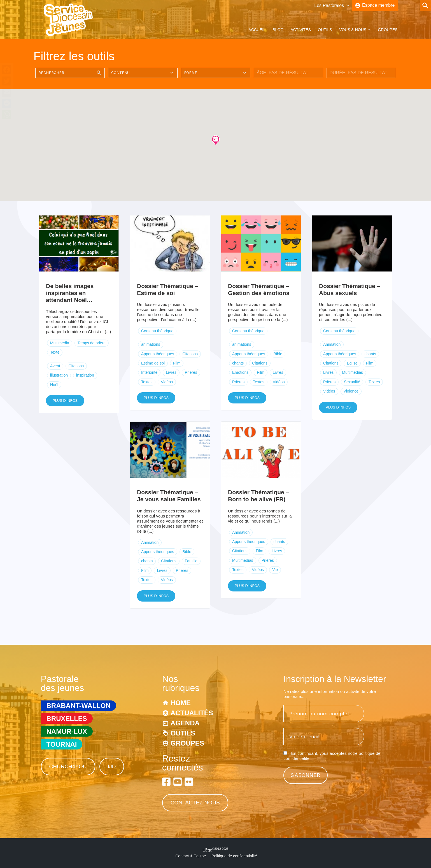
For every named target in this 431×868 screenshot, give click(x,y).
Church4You (68, 766)
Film (177, 363)
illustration (59, 375)
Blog (278, 30)
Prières (191, 372)
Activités (300, 30)
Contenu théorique (157, 331)
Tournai (62, 744)
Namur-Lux (67, 731)
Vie (275, 570)
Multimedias (352, 372)
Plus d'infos (65, 401)
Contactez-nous (195, 803)
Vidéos (167, 382)
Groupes (388, 30)
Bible (278, 354)
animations (151, 344)
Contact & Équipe (191, 856)
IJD (112, 766)
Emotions (240, 372)
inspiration (85, 375)
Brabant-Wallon (79, 706)
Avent (55, 366)
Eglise (352, 363)
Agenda (185, 723)
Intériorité (149, 372)
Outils (325, 30)
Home (181, 703)
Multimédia (60, 343)
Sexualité (352, 382)
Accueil (257, 30)
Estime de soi (153, 363)
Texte (55, 352)
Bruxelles (67, 719)
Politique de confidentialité (234, 856)
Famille (191, 561)
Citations (76, 366)
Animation (332, 344)
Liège (215, 850)
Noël (54, 385)
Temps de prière (92, 343)
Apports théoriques (158, 354)
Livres (171, 372)
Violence (351, 391)
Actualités (192, 713)
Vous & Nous (353, 30)
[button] (216, 140)
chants (238, 363)
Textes (147, 382)
